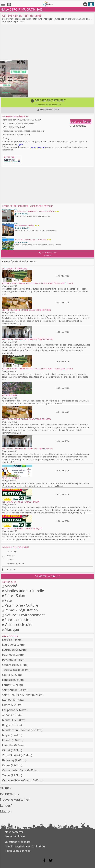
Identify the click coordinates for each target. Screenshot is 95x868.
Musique (12, 629)
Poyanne (8, 660)
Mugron (10, 556)
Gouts (6, 675)
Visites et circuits (18, 624)
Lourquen (8, 650)
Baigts (6, 725)
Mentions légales (15, 836)
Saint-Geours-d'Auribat (17, 695)
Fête (8, 600)
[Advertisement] (47, 42)
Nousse (7, 700)
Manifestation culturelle (24, 591)
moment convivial (38, 147)
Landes (10, 560)
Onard (6, 705)
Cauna (6, 765)
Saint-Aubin (10, 690)
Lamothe (8, 745)
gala (21, 144)
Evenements (9, 794)
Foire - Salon (15, 595)
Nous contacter (14, 832)
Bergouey (8, 760)
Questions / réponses (18, 842)
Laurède (7, 645)
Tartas (6, 775)
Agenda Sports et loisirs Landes (19, 261)
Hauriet (7, 655)
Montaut (8, 720)
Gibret (6, 750)
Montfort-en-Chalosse (16, 730)
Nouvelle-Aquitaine (16, 563)
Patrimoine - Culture (21, 605)
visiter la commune (47, 576)
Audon (6, 715)
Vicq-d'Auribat (11, 755)
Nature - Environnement (25, 615)
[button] (47, 102)
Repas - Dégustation (21, 610)
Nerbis (6, 640)
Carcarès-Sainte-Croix (16, 780)
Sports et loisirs (81, 121)
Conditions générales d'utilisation (25, 846)
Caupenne (9, 710)
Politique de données (18, 851)
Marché (11, 586)
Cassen (7, 740)
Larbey (6, 685)
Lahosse (7, 680)
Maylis (6, 735)
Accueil (5, 788)
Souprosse (9, 665)
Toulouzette (10, 670)
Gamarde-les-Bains (14, 770)
